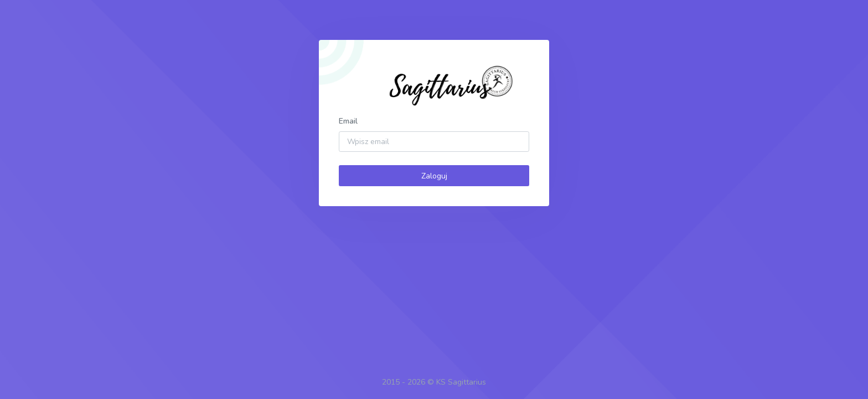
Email (348, 121)
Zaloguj (434, 176)
